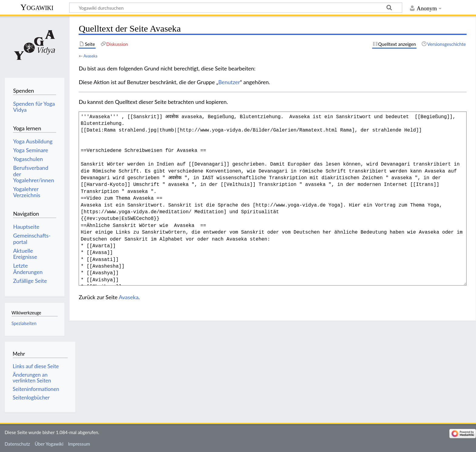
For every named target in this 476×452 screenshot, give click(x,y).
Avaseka (90, 56)
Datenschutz (17, 444)
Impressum (79, 444)
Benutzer (229, 82)
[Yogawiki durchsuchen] (236, 8)
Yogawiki (37, 7)
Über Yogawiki (49, 444)
